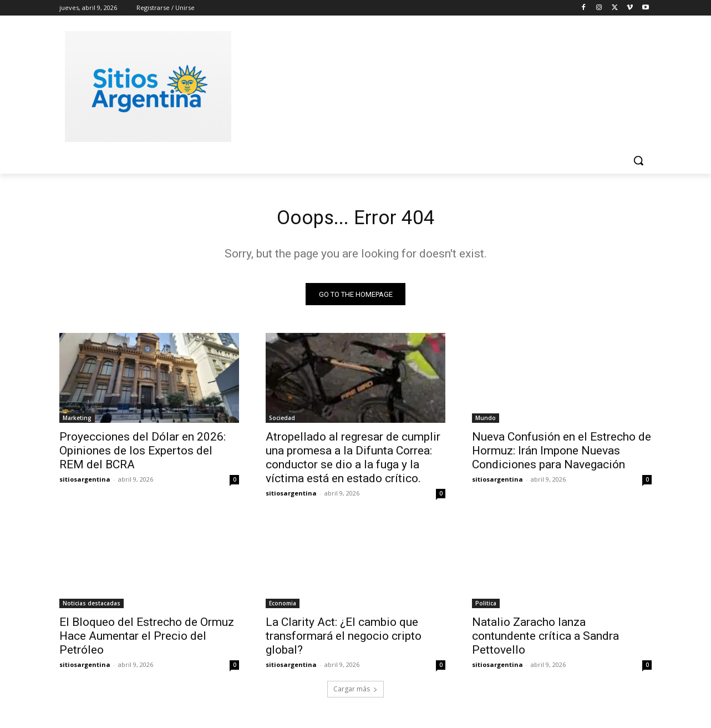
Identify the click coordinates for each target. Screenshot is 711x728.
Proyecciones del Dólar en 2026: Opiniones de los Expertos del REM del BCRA (143, 454)
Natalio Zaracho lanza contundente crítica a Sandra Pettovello (545, 640)
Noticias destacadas (92, 607)
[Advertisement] (439, 85)
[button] (638, 160)
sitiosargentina (85, 483)
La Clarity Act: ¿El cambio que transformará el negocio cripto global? (344, 640)
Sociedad (282, 422)
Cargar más (355, 693)
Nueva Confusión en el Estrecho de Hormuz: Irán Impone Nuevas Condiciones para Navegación (562, 454)
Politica (486, 607)
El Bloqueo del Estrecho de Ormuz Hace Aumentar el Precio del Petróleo (147, 640)
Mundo (486, 422)
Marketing (77, 422)
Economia (283, 607)
